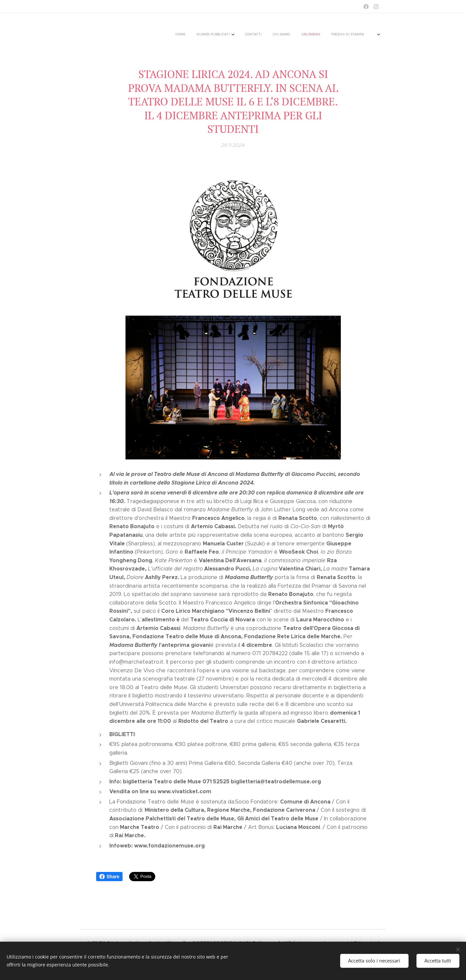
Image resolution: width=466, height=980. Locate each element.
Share (109, 877)
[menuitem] (252, 35)
